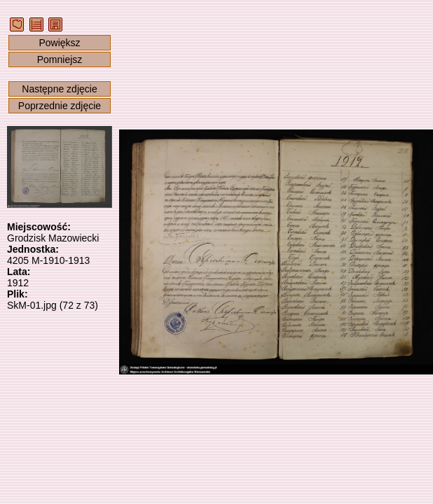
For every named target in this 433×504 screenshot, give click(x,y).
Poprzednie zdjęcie (60, 106)
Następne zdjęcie (59, 89)
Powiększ (59, 43)
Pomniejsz (60, 59)
